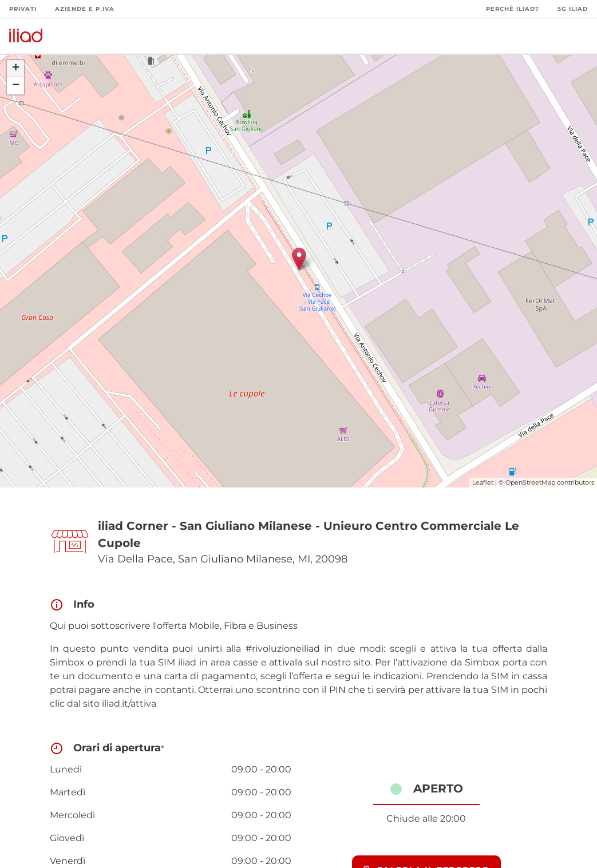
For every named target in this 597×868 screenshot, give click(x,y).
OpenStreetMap (530, 482)
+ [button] (16, 69)
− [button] (16, 86)
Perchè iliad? (513, 9)
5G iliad (573, 9)
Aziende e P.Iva (85, 9)
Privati (23, 9)
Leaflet (483, 482)
